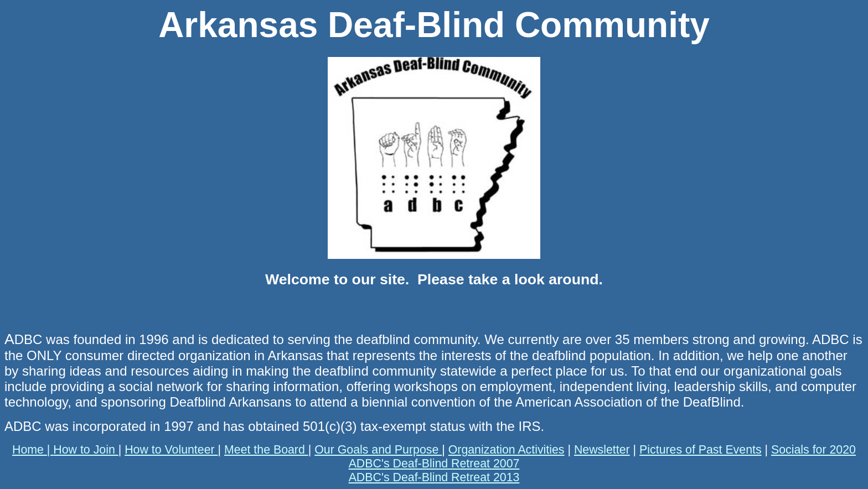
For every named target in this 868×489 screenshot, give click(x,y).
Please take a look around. (506, 279)
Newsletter (602, 450)
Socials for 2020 (813, 450)
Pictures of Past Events (701, 450)
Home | (33, 450)
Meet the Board (266, 450)
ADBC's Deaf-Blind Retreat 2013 (434, 477)
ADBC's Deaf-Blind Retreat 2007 (434, 464)
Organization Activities (507, 450)
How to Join (86, 450)
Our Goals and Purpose (378, 450)
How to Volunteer (171, 450)
